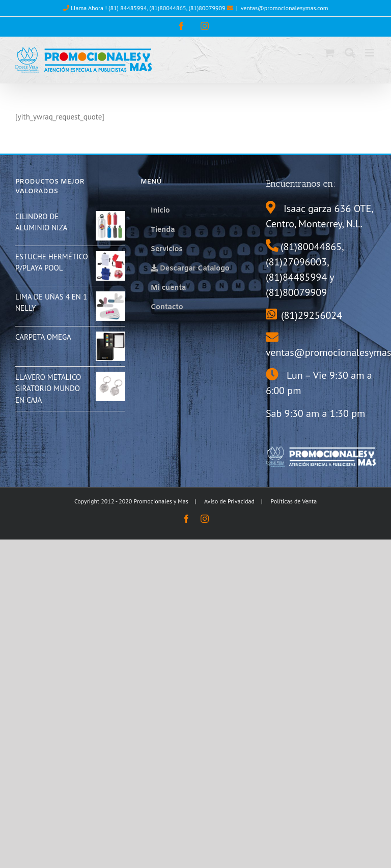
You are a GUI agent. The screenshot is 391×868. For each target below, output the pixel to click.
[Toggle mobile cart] (329, 53)
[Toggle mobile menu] (370, 53)
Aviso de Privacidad (229, 501)
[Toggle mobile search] (350, 53)
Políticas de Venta (294, 501)
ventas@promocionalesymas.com (285, 8)
